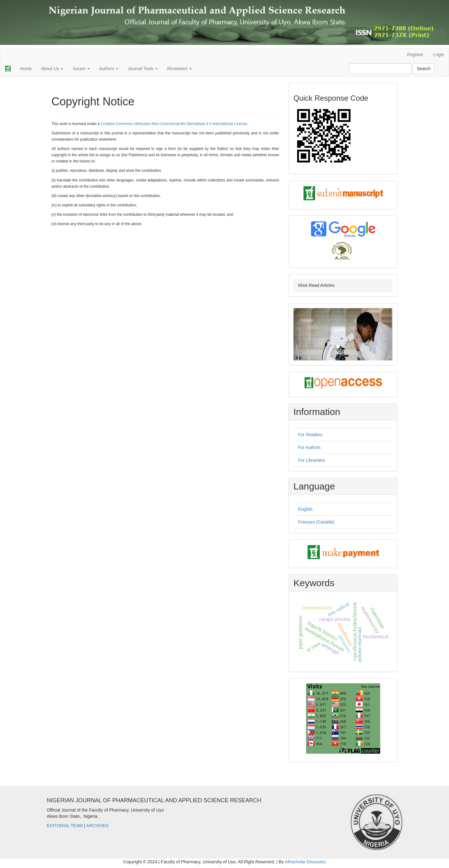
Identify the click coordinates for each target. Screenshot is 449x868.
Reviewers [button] (179, 69)
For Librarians (311, 460)
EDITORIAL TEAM (65, 826)
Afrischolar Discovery (305, 862)
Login (439, 55)
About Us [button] (52, 69)
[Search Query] (380, 69)
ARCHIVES (97, 826)
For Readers (310, 435)
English (305, 509)
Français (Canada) (316, 522)
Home (26, 69)
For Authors (309, 447)
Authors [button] (109, 69)
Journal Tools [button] (143, 69)
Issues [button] (81, 69)
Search (424, 69)
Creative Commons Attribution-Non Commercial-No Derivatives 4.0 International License (174, 124)
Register (415, 55)
